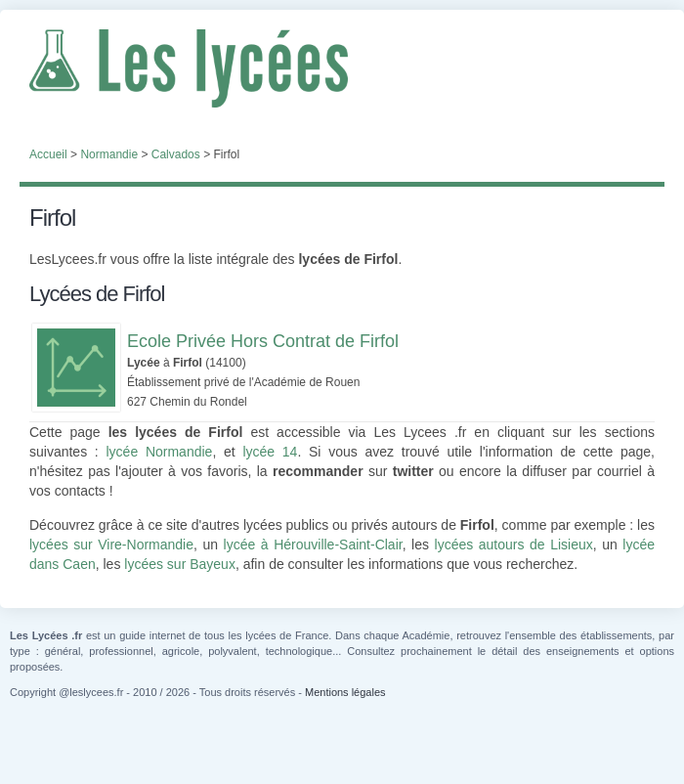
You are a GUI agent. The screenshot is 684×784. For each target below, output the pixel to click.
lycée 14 (270, 452)
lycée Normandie (159, 452)
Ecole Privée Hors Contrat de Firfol (263, 341)
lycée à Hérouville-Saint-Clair (313, 544)
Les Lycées (342, 68)
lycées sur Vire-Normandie (111, 544)
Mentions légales (345, 692)
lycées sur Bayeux (180, 564)
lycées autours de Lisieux (514, 544)
